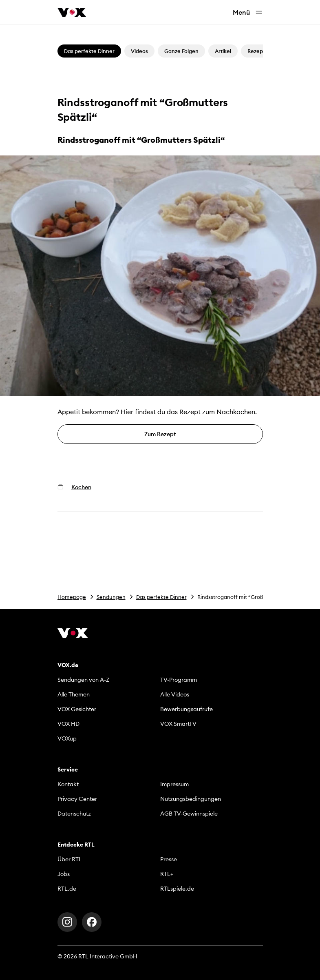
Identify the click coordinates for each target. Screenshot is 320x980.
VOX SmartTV (178, 724)
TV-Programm (179, 680)
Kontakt (68, 784)
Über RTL (70, 859)
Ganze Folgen (181, 51)
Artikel (223, 51)
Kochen (81, 487)
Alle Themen (74, 694)
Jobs (64, 874)
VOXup (67, 738)
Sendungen (111, 597)
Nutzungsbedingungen (191, 799)
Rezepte (258, 51)
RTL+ (167, 874)
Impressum (174, 784)
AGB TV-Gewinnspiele (189, 814)
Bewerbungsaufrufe (186, 709)
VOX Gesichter (77, 709)
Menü (248, 12)
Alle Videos (175, 694)
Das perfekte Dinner (161, 597)
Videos (139, 51)
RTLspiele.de (177, 889)
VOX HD (68, 724)
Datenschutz (74, 814)
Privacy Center (77, 799)
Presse (169, 859)
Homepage (72, 597)
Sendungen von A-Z (83, 680)
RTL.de (67, 889)
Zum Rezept (160, 434)
